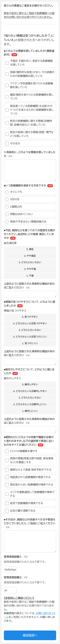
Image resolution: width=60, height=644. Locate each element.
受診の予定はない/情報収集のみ (26, 222)
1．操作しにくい (30, 411)
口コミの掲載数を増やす (21, 451)
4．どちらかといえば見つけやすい (30, 324)
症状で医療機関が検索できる (24, 503)
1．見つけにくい (30, 343)
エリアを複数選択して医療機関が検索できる (30, 494)
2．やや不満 (30, 269)
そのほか (13, 144)
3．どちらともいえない (30, 262)
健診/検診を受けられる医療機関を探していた (29, 97)
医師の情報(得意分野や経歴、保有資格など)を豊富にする (29, 460)
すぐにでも (14, 192)
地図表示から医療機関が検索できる (28, 477)
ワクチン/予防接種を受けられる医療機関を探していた (29, 85)
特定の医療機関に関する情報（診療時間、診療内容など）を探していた (29, 123)
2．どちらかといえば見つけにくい (30, 337)
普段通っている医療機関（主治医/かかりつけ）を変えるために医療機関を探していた (29, 110)
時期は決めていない (19, 214)
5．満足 (30, 249)
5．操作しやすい (30, 384)
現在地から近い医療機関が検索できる (29, 485)
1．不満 (30, 276)
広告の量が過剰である (20, 511)
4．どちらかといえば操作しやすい (30, 391)
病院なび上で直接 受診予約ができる (28, 470)
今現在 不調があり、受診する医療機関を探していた (29, 63)
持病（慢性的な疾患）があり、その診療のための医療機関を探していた (30, 74)
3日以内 (12, 199)
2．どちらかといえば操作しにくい (30, 404)
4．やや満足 (30, 256)
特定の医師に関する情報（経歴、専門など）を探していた (29, 134)
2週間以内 (14, 207)
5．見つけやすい (30, 317)
